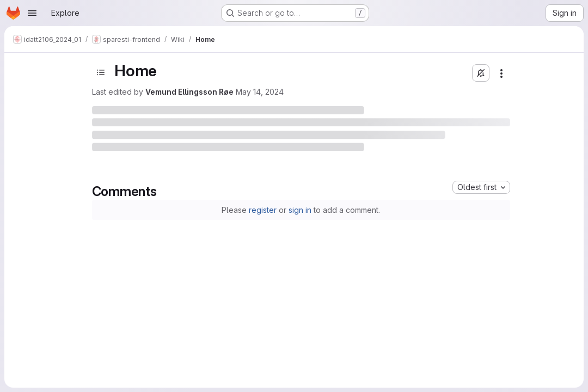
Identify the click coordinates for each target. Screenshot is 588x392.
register (263, 210)
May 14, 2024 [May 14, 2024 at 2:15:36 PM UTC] (260, 92)
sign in (300, 210)
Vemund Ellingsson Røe (189, 92)
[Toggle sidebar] (101, 72)
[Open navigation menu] (32, 13)
